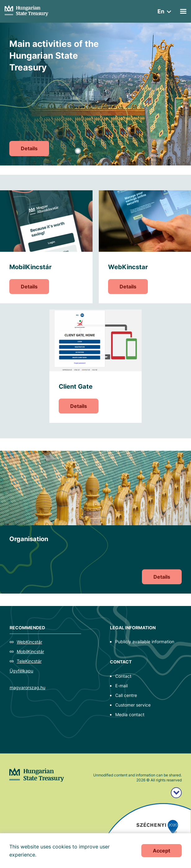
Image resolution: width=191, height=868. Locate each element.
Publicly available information (145, 642)
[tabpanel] (95, 94)
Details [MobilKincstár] (29, 287)
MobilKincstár (30, 651)
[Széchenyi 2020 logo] (176, 793)
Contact (123, 676)
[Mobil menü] (183, 11)
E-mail (121, 686)
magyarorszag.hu (27, 687)
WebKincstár (30, 642)
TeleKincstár (29, 661)
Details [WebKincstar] (128, 287)
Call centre (126, 695)
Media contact (130, 714)
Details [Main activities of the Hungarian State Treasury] (29, 148)
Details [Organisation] (162, 577)
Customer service (133, 705)
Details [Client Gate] (79, 406)
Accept (161, 851)
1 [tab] (78, 151)
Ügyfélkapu (21, 671)
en (161, 11)
